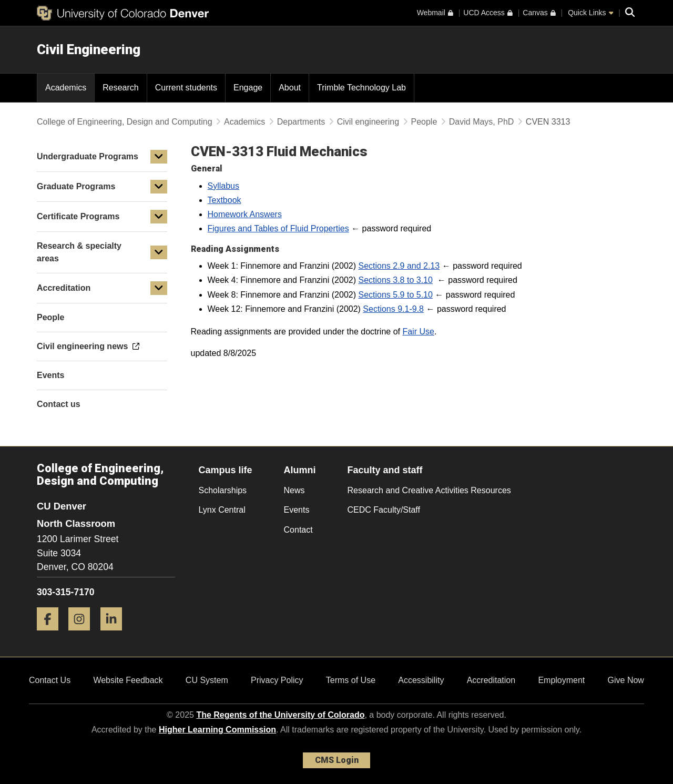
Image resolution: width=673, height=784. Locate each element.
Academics (244, 122)
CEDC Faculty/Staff (384, 510)
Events (297, 510)
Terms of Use (351, 680)
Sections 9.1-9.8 (393, 309)
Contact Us (50, 680)
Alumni (300, 470)
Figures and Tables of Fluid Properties (278, 228)
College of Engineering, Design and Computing (125, 122)
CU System (207, 680)
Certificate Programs (78, 216)
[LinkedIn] (115, 634)
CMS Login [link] (337, 760)
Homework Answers (245, 214)
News (294, 490)
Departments (301, 122)
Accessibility (421, 680)
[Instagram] (83, 634)
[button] (159, 157)
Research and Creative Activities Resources (429, 490)
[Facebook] (52, 634)
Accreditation (64, 288)
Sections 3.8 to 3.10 (395, 280)
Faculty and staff (385, 470)
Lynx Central (222, 510)
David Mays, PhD (482, 122)
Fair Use (418, 332)
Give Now (626, 680)
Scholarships (223, 490)
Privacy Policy (277, 680)
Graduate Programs (76, 186)
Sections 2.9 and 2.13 (399, 266)
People (424, 122)
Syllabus (223, 186)
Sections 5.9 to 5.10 (395, 295)
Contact (298, 530)
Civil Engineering (89, 49)
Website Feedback (128, 680)
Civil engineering (368, 122)
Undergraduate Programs (88, 156)
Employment (561, 680)
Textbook (225, 200)
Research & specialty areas (79, 252)
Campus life (226, 470)
